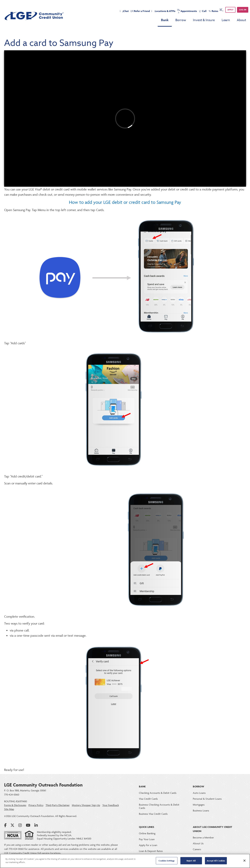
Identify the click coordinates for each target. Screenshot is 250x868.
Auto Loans (199, 793)
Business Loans (201, 810)
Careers (197, 849)
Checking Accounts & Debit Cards (158, 793)
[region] (125, 861)
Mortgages (199, 805)
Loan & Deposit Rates (151, 851)
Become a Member (203, 837)
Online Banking (147, 833)
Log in (243, 10)
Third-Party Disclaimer (58, 805)
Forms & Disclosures (15, 805)
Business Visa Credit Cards (153, 814)
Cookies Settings (167, 861)
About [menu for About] (241, 20)
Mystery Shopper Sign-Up (86, 805)
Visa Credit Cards (148, 799)
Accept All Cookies (216, 861)
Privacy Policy (36, 805)
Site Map (9, 809)
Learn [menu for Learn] (226, 20)
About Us (198, 843)
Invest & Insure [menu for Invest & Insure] (204, 20)
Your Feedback (111, 805)
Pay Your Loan (147, 839)
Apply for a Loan (148, 845)
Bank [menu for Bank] (165, 20)
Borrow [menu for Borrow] (181, 20)
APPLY (230, 10)
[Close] (244, 861)
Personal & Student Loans (207, 799)
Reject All (191, 861)
